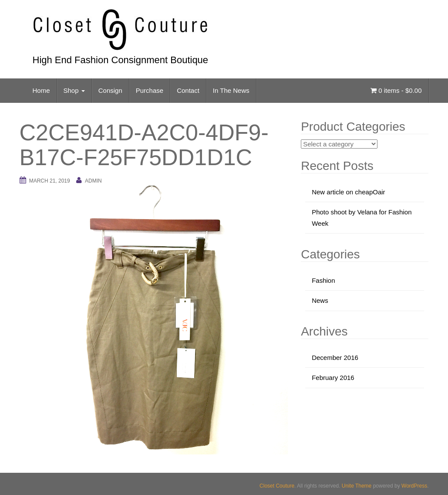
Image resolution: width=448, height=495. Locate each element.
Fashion (323, 280)
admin (93, 181)
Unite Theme (357, 486)
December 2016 (335, 358)
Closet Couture (277, 486)
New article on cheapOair (348, 192)
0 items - (396, 90)
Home (41, 90)
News (320, 300)
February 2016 (333, 378)
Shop (74, 90)
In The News (231, 90)
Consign (110, 90)
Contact (188, 90)
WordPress (414, 486)
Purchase (150, 90)
